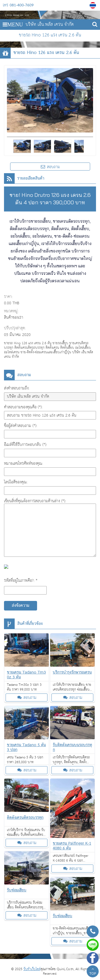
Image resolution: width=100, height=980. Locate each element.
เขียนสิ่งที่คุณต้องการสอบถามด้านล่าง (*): (35, 501)
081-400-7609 (22, 5)
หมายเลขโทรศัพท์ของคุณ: (23, 464)
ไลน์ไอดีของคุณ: (16, 482)
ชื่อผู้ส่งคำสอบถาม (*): (21, 426)
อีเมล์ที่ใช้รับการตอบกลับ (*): (25, 445)
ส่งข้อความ (21, 606)
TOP (93, 972)
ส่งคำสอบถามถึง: (17, 388)
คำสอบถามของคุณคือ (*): (23, 407)
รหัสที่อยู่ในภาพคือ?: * (21, 581)
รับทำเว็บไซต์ (32, 969)
